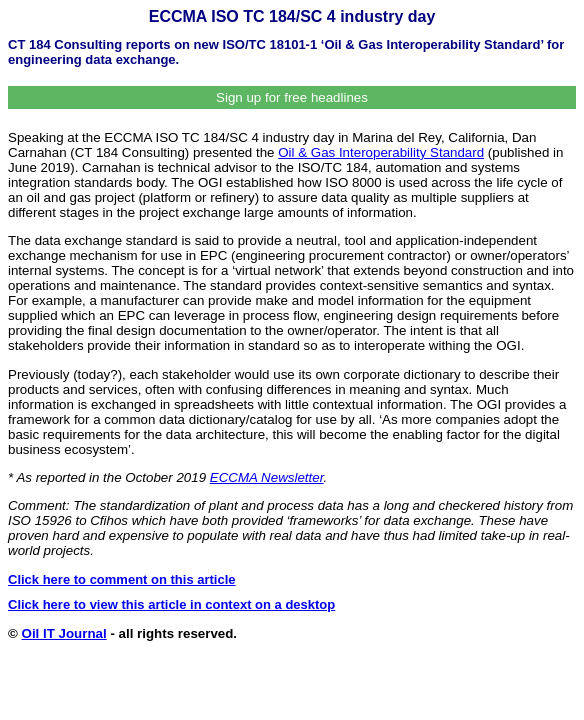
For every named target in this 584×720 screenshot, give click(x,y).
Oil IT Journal (64, 633)
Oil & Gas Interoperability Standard (381, 152)
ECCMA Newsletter (267, 477)
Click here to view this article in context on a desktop (171, 604)
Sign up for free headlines (292, 97)
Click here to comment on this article (122, 579)
